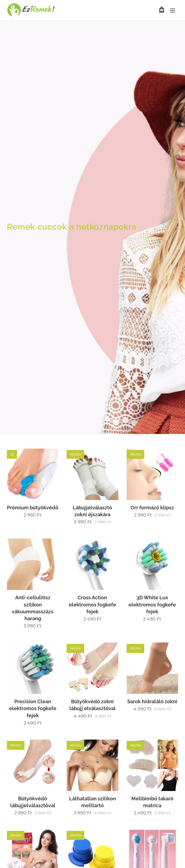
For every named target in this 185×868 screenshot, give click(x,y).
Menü (173, 10)
